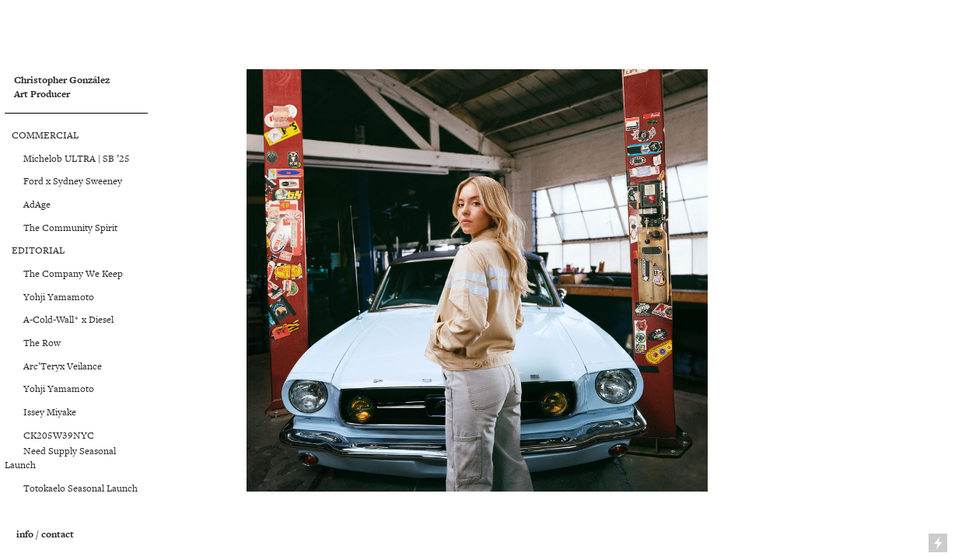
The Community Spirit (70, 228)
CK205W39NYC (49, 436)
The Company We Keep (73, 274)
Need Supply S (45, 451)
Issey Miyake (40, 412)
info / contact (45, 534)
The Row (42, 343)
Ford (24, 181)
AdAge (35, 205)
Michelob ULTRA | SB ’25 (67, 159)
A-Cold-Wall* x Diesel (68, 320)
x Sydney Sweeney (83, 181)
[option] (477, 280)
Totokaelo (36, 488)
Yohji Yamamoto (49, 297)
